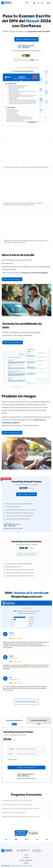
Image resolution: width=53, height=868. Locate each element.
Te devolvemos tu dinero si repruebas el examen (26, 47)
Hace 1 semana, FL (14, 679)
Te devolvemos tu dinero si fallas (13, 526)
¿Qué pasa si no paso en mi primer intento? (14, 812)
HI (29, 3)
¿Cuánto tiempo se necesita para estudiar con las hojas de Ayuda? (21, 816)
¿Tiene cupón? (12, 759)
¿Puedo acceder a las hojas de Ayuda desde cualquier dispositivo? (21, 808)
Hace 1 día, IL (13, 635)
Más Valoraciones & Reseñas (27, 702)
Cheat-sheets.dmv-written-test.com (22, 866)
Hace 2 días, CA (13, 658)
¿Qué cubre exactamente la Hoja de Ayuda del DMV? (17, 800)
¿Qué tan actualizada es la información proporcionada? (17, 804)
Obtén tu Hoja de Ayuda (27, 39)
